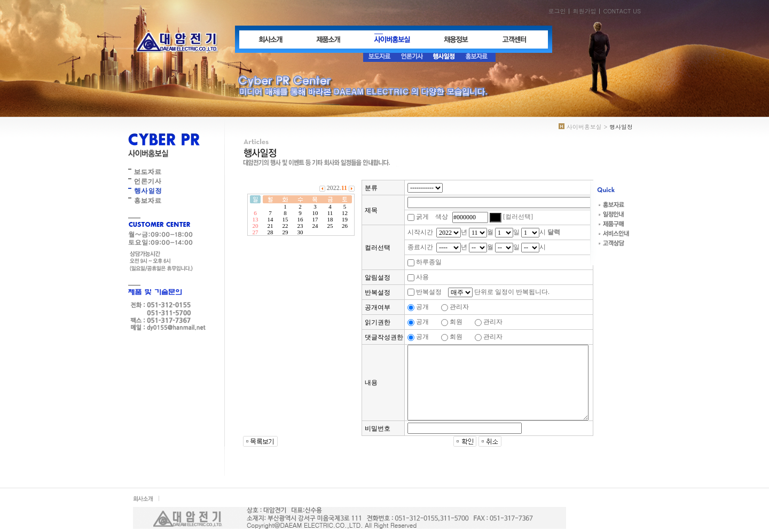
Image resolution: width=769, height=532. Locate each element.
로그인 (557, 11)
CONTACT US (622, 11)
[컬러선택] (518, 217)
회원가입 (584, 11)
